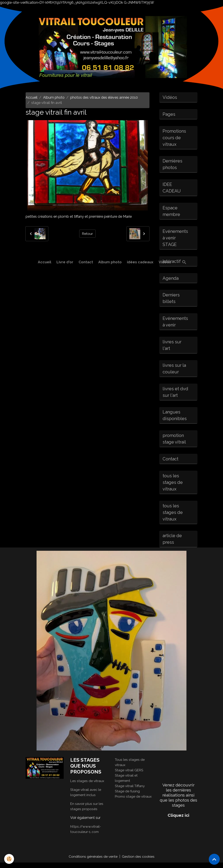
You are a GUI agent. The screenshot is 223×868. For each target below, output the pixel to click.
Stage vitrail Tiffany (130, 791)
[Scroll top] (214, 859)
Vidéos (165, 262)
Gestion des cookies (138, 862)
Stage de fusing (128, 796)
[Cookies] (9, 859)
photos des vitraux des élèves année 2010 (104, 97)
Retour (88, 234)
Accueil (45, 262)
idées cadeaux (140, 262)
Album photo (110, 262)
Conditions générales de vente (93, 862)
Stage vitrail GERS (130, 775)
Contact (86, 262)
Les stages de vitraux (87, 786)
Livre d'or (65, 262)
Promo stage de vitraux (134, 802)
